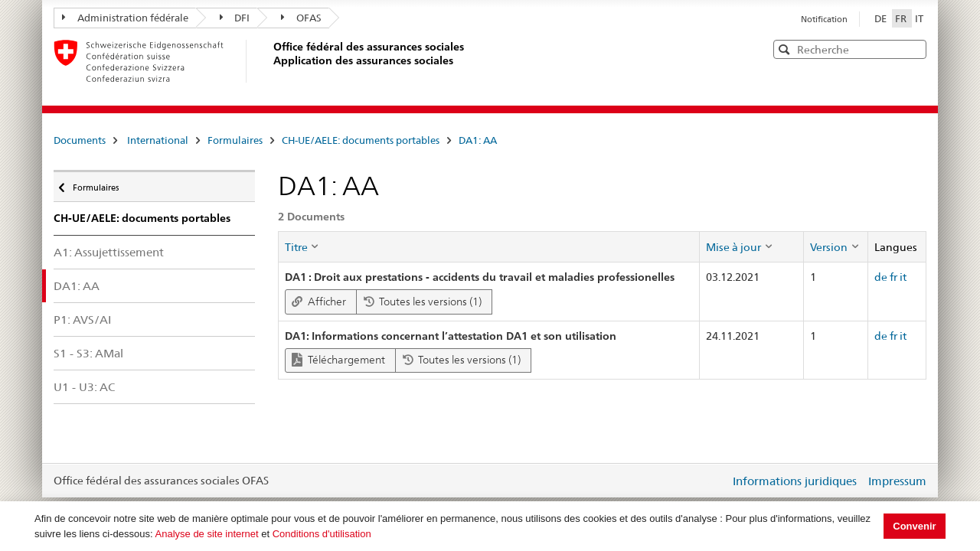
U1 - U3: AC (84, 387)
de (881, 277)
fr (893, 277)
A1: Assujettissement (109, 252)
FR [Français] (902, 18)
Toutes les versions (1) (423, 302)
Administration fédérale (125, 18)
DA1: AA (478, 140)
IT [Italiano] (919, 18)
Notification (824, 19)
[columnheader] (489, 246)
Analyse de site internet (207, 534)
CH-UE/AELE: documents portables (361, 140)
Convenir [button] (914, 526)
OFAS (301, 18)
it (903, 277)
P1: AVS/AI (82, 320)
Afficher (319, 302)
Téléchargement (338, 360)
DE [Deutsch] (882, 18)
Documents (80, 140)
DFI (235, 18)
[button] (913, 49)
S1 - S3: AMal (88, 353)
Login (715, 481)
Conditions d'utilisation (322, 534)
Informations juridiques (795, 481)
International (158, 140)
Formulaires (235, 140)
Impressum (897, 481)
